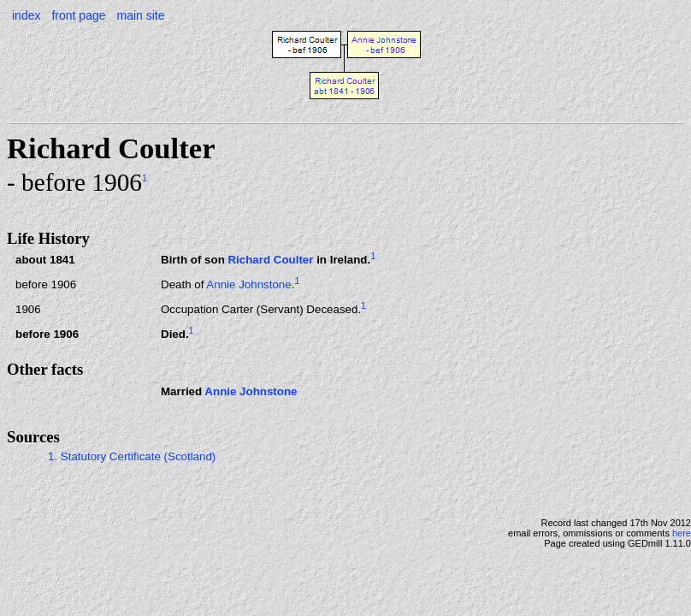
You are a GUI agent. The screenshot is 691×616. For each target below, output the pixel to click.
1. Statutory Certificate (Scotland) (132, 456)
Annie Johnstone (248, 284)
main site (140, 15)
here (682, 533)
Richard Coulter (270, 260)
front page (78, 15)
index (26, 15)
